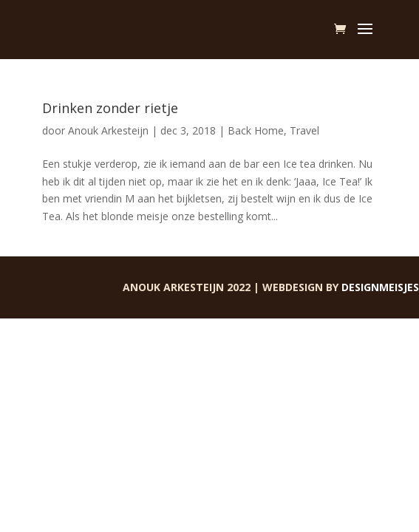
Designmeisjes (380, 287)
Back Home (256, 130)
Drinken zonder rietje (110, 108)
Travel (304, 130)
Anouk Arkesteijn (108, 130)
